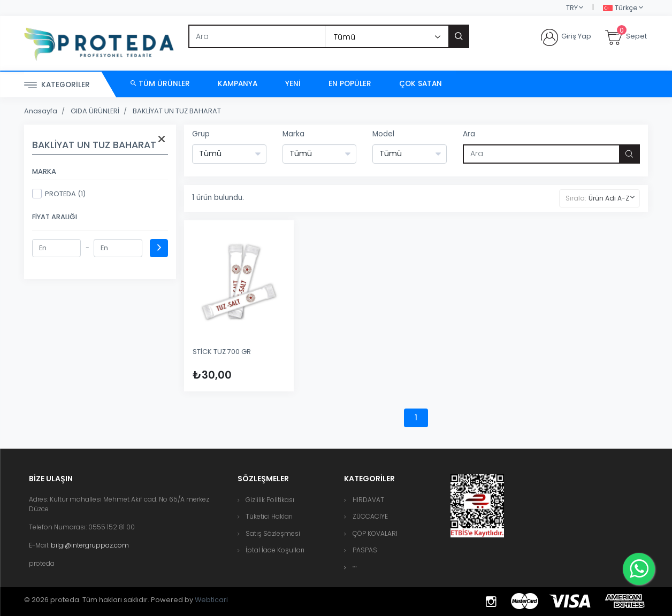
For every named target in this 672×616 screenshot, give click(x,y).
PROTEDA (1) (59, 194)
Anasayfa (41, 111)
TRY (572, 8)
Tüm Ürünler (160, 84)
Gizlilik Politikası (270, 500)
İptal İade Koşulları (275, 550)
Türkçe (620, 8)
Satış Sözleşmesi (273, 533)
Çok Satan (421, 84)
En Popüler (350, 84)
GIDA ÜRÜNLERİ (95, 111)
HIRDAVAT (368, 500)
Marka (293, 134)
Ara (469, 134)
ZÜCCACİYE (370, 516)
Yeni (293, 84)
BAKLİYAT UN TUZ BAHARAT (177, 111)
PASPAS (365, 550)
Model (383, 134)
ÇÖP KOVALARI (375, 533)
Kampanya (238, 84)
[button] (355, 567)
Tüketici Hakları (269, 516)
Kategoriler (57, 85)
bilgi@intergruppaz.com (90, 545)
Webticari (211, 600)
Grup (201, 134)
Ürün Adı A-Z (609, 198)
